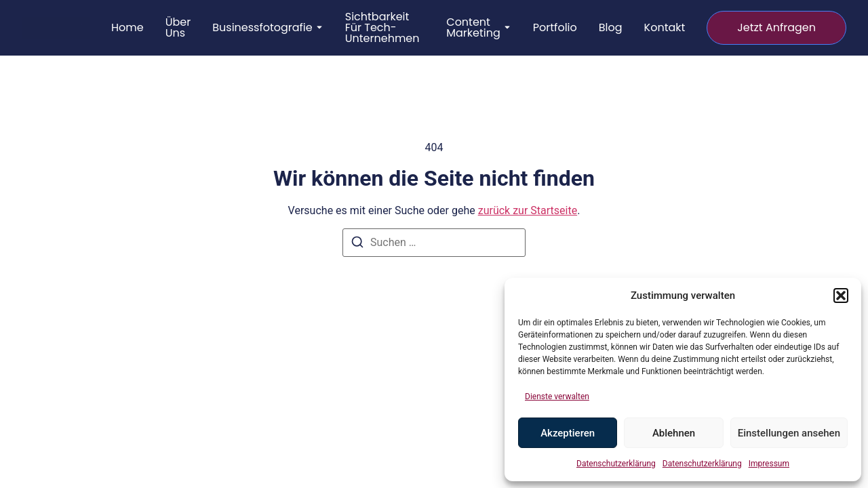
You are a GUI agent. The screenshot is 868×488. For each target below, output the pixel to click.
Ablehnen (674, 433)
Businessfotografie (262, 28)
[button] (841, 296)
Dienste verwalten (557, 396)
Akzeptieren (568, 433)
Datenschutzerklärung (616, 464)
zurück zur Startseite (528, 210)
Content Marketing (473, 28)
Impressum (769, 464)
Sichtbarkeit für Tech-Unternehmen (382, 28)
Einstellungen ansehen (789, 433)
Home (127, 28)
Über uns (178, 28)
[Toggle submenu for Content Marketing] (506, 28)
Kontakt (665, 28)
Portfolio (555, 28)
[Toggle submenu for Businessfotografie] (318, 28)
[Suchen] (357, 244)
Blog (611, 28)
